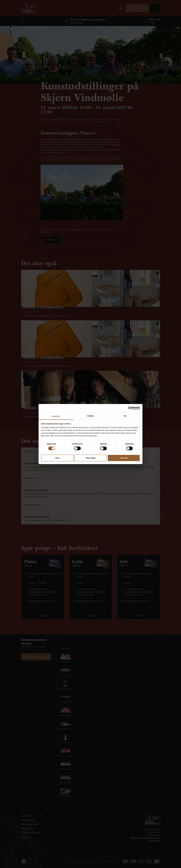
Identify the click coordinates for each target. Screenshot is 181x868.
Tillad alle (124, 458)
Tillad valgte (90, 458)
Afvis (57, 458)
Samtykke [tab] (56, 416)
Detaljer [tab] (90, 416)
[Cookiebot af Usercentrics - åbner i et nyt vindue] (130, 408)
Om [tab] (125, 416)
